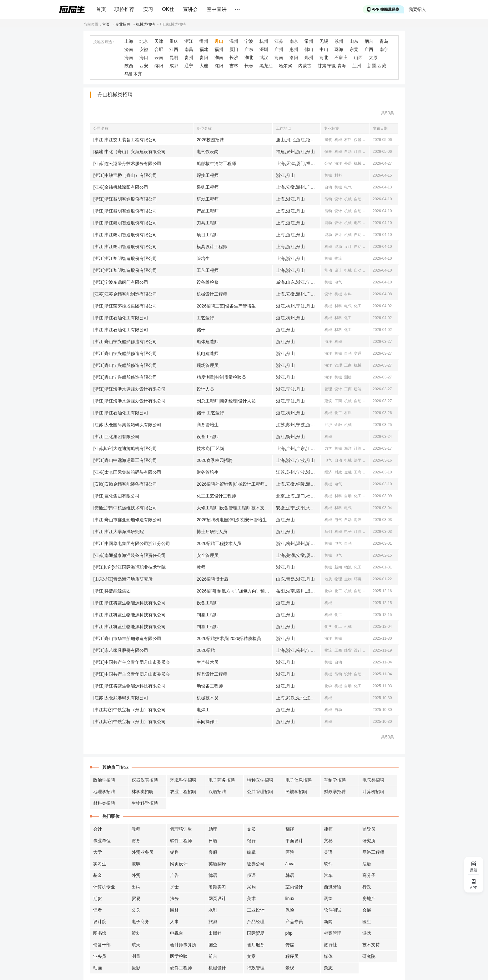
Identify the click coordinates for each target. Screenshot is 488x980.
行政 (367, 887)
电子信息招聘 (299, 780)
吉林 (234, 66)
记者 (98, 910)
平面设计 (294, 841)
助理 (213, 829)
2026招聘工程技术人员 (219, 543)
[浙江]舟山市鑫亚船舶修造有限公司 (128, 520)
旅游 (213, 922)
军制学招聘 (335, 780)
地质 (328, 579)
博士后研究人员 (212, 532)
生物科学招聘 (145, 803)
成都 (174, 66)
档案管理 (333, 933)
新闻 (338, 567)
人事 (174, 922)
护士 (174, 887)
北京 (144, 41)
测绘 (368, 140)
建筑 (328, 140)
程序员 (292, 956)
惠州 (294, 49)
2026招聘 (206, 650)
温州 (234, 41)
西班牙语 (333, 887)
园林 (174, 910)
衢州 (204, 41)
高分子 (369, 875)
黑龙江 (266, 66)
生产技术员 (208, 662)
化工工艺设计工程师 (216, 496)
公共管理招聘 (260, 792)
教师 (201, 567)
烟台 (369, 41)
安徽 (144, 49)
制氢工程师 (208, 615)
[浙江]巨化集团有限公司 (117, 437)
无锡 (324, 41)
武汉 (264, 57)
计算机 (360, 152)
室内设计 (294, 887)
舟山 (219, 41)
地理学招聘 (104, 792)
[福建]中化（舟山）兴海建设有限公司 (130, 152)
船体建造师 (208, 342)
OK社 (168, 9)
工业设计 (256, 910)
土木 (368, 401)
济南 (129, 49)
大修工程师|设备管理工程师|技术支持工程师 (234, 508)
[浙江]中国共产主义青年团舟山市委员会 (132, 662)
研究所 (369, 841)
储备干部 (102, 945)
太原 (373, 57)
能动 (328, 199)
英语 (328, 852)
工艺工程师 (208, 270)
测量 (136, 956)
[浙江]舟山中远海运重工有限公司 (125, 460)
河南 (279, 57)
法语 (367, 864)
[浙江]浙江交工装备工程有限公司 (125, 140)
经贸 (348, 650)
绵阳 (159, 66)
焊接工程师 (208, 175)
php (289, 933)
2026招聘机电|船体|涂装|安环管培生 (232, 520)
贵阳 (204, 57)
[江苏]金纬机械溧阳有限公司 (121, 187)
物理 (338, 579)
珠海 (339, 49)
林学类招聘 (143, 792)
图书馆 (100, 933)
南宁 (384, 49)
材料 (348, 140)
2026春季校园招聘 (215, 460)
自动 (348, 152)
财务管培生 (208, 472)
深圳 (264, 49)
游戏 (367, 933)
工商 (348, 365)
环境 (358, 579)
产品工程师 (208, 211)
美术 (251, 898)
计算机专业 (104, 887)
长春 (249, 66)
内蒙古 (305, 66)
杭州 (264, 41)
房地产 (369, 898)
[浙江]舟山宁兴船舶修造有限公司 (125, 342)
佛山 (309, 49)
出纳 (136, 887)
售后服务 (256, 945)
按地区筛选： (104, 42)
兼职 (136, 864)
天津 (159, 41)
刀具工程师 (208, 223)
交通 (368, 163)
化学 (328, 591)
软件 (328, 864)
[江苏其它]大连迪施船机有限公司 (125, 448)
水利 (368, 389)
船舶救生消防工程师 (216, 163)
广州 (279, 49)
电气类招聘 (373, 780)
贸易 (136, 898)
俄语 (251, 875)
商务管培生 (208, 425)
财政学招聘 (335, 792)
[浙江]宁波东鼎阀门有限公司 (121, 282)
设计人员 (205, 389)
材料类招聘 (104, 803)
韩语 (290, 875)
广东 (249, 49)
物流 (338, 258)
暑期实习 (217, 887)
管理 (338, 365)
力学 (328, 448)
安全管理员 (208, 555)
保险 (290, 910)
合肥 (159, 49)
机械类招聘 (145, 24)
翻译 (290, 829)
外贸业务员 (143, 852)
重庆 (174, 41)
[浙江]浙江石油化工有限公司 (121, 318)
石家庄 (341, 57)
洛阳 (294, 57)
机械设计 (217, 968)
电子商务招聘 (222, 780)
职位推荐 (124, 9)
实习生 (100, 864)
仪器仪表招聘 (145, 780)
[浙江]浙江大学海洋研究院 (119, 532)
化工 (358, 306)
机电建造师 (208, 353)
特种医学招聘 (260, 780)
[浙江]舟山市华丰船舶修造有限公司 (128, 638)
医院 (290, 852)
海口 (144, 57)
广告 (174, 875)
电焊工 (203, 710)
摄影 (136, 968)
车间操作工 (208, 722)
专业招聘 (123, 24)
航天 (136, 945)
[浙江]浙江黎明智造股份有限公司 (125, 199)
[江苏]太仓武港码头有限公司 (121, 698)
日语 (213, 841)
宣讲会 (190, 9)
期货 (98, 898)
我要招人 (417, 9)
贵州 (189, 57)
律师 (328, 829)
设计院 (100, 922)
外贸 (136, 875)
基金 (98, 875)
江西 (174, 49)
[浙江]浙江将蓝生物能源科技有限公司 (130, 603)
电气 (348, 187)
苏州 (339, 41)
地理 (368, 579)
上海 (129, 41)
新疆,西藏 (377, 66)
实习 (148, 9)
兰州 (357, 66)
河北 (324, 57)
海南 (129, 57)
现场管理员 (208, 365)
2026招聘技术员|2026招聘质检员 (229, 638)
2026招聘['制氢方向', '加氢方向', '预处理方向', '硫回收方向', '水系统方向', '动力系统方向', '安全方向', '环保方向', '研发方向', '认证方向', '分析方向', (234, 591)
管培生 (203, 258)
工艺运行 (205, 318)
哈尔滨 (285, 66)
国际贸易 (256, 933)
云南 (159, 57)
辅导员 (369, 829)
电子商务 (140, 922)
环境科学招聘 (183, 780)
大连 (204, 66)
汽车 (328, 875)
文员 (251, 829)
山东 (354, 41)
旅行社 (330, 945)
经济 (328, 425)
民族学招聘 (296, 792)
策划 (136, 933)
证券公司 (256, 864)
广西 (369, 49)
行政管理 (256, 968)
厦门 (234, 49)
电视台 (177, 933)
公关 (136, 910)
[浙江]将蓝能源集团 (112, 591)
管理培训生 (181, 829)
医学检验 (179, 956)
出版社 (215, 933)
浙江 (189, 41)
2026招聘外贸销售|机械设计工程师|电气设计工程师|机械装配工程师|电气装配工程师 (234, 484)
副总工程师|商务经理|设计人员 (226, 401)
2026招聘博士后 (212, 579)
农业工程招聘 (183, 792)
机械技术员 (208, 698)
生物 (348, 579)
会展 (367, 910)
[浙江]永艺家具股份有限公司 (121, 650)
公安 (328, 163)
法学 (358, 460)
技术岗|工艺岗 (210, 448)
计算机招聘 (373, 792)
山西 (358, 57)
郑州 (309, 57)
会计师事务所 (183, 945)
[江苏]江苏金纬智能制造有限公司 (125, 294)
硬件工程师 (181, 968)
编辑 (251, 852)
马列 (328, 532)
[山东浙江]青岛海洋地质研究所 (123, 579)
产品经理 (256, 922)
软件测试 (333, 910)
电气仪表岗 (208, 152)
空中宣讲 (217, 9)
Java (290, 864)
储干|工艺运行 (210, 413)
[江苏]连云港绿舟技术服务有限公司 (128, 163)
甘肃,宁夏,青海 (332, 66)
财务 (136, 841)
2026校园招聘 (210, 140)
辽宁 (189, 66)
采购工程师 (208, 187)
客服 (213, 852)
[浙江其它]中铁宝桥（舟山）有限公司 (130, 710)
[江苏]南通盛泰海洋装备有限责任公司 (130, 555)
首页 (101, 9)
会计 (98, 829)
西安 (144, 66)
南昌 (189, 49)
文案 (251, 956)
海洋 (338, 163)
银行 (251, 841)
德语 (213, 875)
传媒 (290, 945)
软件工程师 (181, 841)
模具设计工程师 (212, 247)
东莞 (354, 49)
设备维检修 (208, 282)
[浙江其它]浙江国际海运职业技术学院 (130, 567)
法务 (174, 898)
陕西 (129, 66)
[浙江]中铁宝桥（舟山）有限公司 (125, 175)
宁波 (249, 41)
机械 (338, 140)
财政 (338, 472)
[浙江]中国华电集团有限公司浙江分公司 (132, 543)
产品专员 (294, 922)
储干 (201, 330)
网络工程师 (373, 852)
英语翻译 (217, 864)
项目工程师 (208, 235)
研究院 (369, 956)
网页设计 (179, 864)
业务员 (100, 956)
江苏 (279, 41)
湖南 (219, 57)
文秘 (328, 841)
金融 (338, 425)
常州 (309, 41)
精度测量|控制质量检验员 (221, 377)
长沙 (234, 57)
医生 (367, 922)
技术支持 (371, 945)
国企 (213, 945)
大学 (98, 852)
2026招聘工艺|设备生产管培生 (226, 306)
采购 (251, 887)
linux (290, 898)
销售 (174, 852)
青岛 (384, 41)
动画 (98, 968)
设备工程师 (208, 437)
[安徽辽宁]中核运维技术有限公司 (125, 508)
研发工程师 (208, 199)
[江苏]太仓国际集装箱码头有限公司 (128, 425)
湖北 (249, 57)
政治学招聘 (104, 780)
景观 (290, 968)
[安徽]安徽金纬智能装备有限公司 (125, 484)
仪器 (358, 140)
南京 (294, 41)
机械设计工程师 (212, 294)
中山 (324, 49)
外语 (348, 163)
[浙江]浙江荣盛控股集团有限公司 (125, 306)
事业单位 (102, 841)
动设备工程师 (210, 686)
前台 (213, 956)
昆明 (174, 57)
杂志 (328, 968)
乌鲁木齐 (133, 74)
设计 (338, 199)
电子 (348, 532)
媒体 (328, 956)
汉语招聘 (217, 792)
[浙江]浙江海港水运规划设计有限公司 (130, 389)
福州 (219, 49)
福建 (204, 49)
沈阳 (219, 66)
